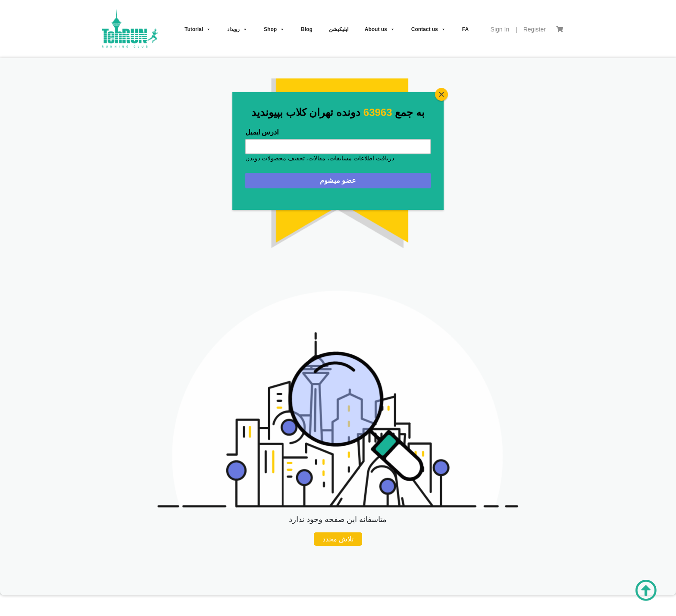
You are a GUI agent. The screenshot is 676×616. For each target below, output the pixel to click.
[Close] (441, 94)
